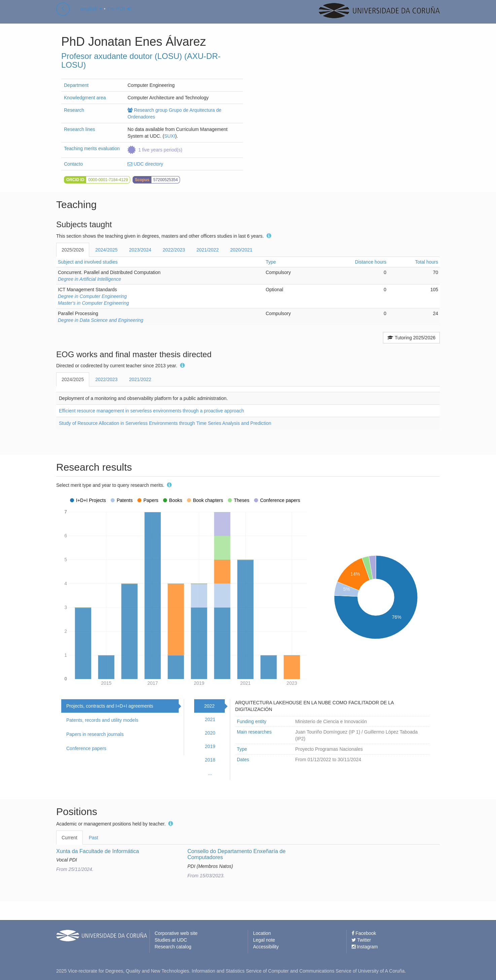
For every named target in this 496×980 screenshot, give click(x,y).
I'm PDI (119, 15)
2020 (210, 733)
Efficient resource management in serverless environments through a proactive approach (151, 411)
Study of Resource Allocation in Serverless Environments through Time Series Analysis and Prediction (165, 423)
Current (69, 838)
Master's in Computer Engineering (93, 303)
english (91, 15)
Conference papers (86, 748)
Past (94, 838)
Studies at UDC (171, 940)
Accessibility (266, 947)
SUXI (170, 136)
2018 (210, 760)
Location (262, 933)
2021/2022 (208, 250)
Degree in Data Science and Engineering (101, 320)
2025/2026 (73, 250)
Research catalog (173, 947)
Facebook (364, 933)
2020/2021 (241, 250)
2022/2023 (174, 250)
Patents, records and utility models (102, 720)
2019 (210, 746)
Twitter (361, 940)
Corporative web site (176, 933)
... (210, 773)
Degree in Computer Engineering (92, 296)
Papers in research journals (95, 734)
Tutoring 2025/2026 (411, 338)
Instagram (365, 947)
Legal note (264, 940)
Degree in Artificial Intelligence (90, 279)
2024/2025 (106, 250)
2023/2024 (140, 250)
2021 (210, 719)
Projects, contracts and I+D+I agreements (110, 706)
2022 (209, 706)
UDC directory (145, 164)
